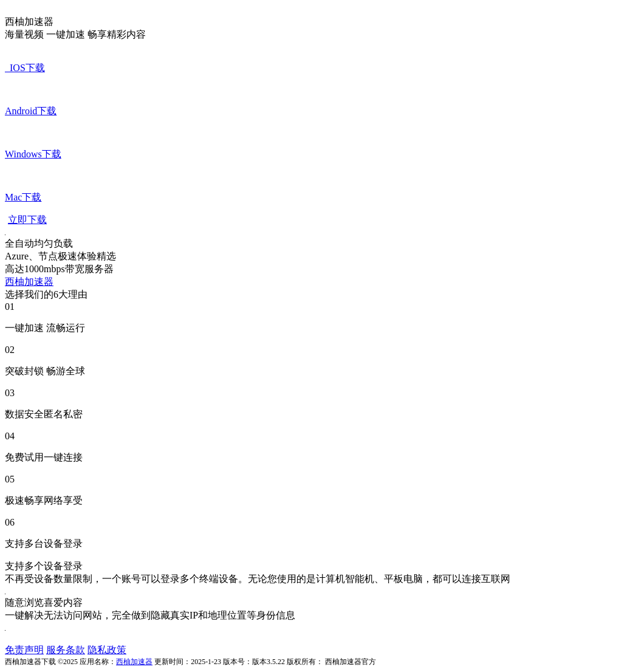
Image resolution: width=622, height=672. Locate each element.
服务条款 (66, 650)
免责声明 (24, 650)
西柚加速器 (29, 282)
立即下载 (27, 220)
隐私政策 (107, 650)
